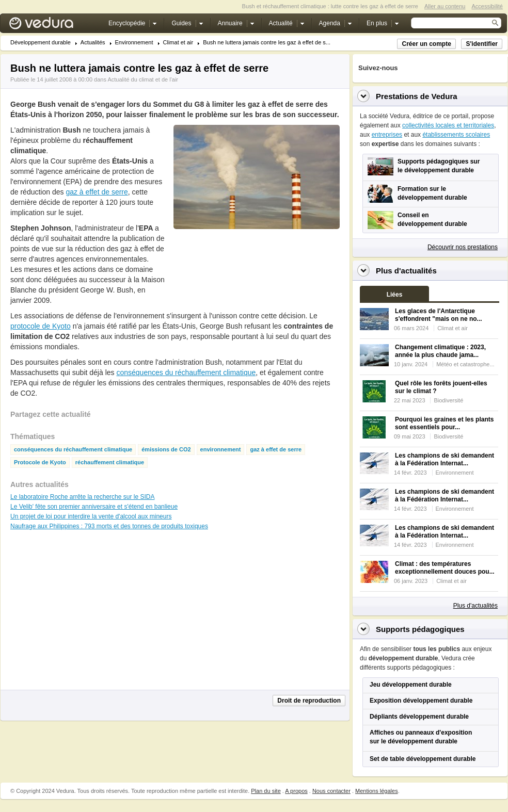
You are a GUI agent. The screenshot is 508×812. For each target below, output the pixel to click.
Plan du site (266, 791)
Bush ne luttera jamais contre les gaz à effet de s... (267, 43)
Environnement (134, 43)
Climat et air (178, 43)
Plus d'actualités (475, 606)
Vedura (53, 26)
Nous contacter (331, 791)
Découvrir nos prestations (463, 247)
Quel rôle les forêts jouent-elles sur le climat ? (441, 387)
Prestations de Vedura (417, 96)
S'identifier (482, 44)
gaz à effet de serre (97, 192)
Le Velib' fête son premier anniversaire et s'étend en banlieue (94, 507)
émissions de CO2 (166, 450)
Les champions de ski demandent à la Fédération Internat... (444, 459)
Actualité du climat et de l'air (143, 79)
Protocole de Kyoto (40, 462)
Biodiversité (448, 400)
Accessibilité (487, 6)
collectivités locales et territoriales (448, 125)
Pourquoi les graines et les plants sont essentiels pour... (444, 423)
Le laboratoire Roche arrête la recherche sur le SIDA (82, 497)
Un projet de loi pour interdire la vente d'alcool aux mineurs (91, 516)
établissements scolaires (456, 135)
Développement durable (41, 43)
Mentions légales (377, 791)
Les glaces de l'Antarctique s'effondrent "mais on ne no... (439, 315)
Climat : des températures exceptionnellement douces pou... (445, 568)
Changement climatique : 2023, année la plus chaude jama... (440, 351)
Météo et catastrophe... (465, 364)
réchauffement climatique (110, 462)
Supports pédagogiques (420, 629)
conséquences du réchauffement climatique (186, 372)
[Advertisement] (208, 272)
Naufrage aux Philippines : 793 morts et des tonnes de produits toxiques (109, 526)
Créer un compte (426, 44)
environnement (221, 450)
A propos (296, 791)
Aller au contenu (445, 6)
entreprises (387, 135)
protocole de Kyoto (41, 326)
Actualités (93, 43)
